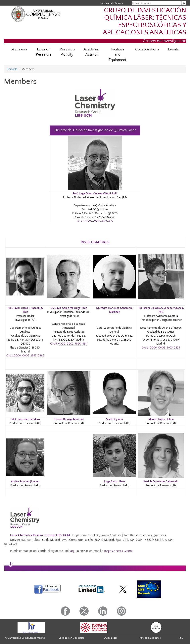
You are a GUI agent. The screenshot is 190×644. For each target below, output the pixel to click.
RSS (181, 638)
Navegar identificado (112, 3)
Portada (12, 69)
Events (173, 49)
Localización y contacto (72, 638)
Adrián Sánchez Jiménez (25, 482)
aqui (73, 551)
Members (19, 49)
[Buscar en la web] (184, 3)
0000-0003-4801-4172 (99, 221)
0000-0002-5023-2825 (165, 348)
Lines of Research (43, 52)
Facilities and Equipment (118, 55)
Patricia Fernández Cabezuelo (161, 482)
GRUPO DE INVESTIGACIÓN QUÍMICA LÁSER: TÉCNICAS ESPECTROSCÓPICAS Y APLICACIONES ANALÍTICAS (144, 21)
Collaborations (147, 49)
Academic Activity (92, 52)
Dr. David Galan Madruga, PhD (69, 308)
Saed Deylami (114, 419)
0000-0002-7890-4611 (73, 344)
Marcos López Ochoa (161, 419)
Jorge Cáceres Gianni (118, 551)
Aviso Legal (111, 638)
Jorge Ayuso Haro (114, 482)
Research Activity (67, 52)
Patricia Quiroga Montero (69, 419)
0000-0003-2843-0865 (29, 356)
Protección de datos (150, 638)
